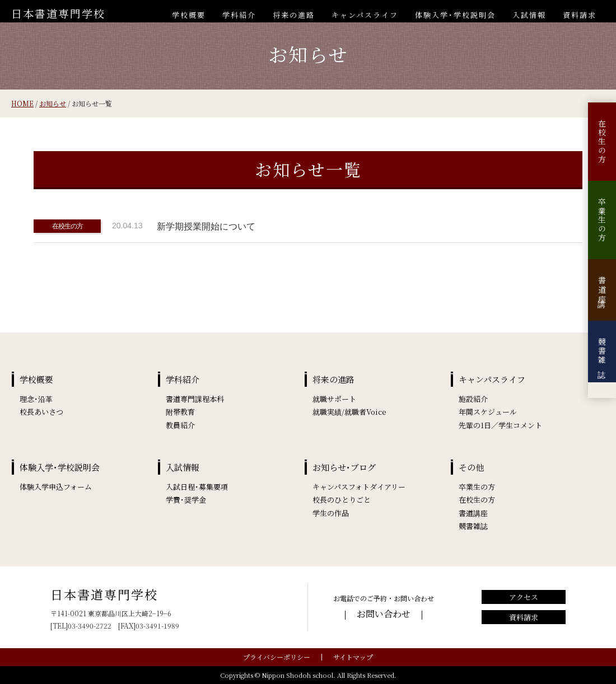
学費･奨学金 (186, 500)
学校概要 (189, 15)
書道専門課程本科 (195, 399)
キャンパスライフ (365, 15)
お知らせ (53, 103)
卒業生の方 (602, 220)
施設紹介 (473, 399)
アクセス (524, 597)
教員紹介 (180, 425)
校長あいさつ (41, 412)
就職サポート (334, 399)
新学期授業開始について (206, 226)
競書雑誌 (602, 352)
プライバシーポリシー (277, 657)
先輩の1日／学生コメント (500, 425)
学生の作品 (331, 513)
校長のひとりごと (342, 500)
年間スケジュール (488, 412)
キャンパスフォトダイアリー (359, 487)
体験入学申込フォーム (56, 487)
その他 (471, 467)
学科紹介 (239, 15)
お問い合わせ (384, 614)
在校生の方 (602, 142)
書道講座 (602, 290)
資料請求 (580, 15)
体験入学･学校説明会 (455, 15)
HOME (22, 103)
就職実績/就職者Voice (349, 412)
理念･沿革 (36, 399)
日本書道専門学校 (58, 13)
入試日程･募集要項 (197, 487)
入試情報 (529, 15)
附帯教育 (180, 412)
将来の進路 (294, 15)
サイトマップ (353, 657)
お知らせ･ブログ (344, 467)
